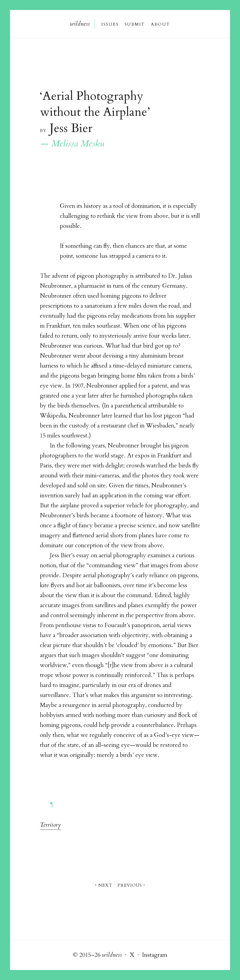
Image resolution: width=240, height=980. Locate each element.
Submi (135, 24)
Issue (110, 24)
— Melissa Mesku (72, 144)
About (160, 24)
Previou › (131, 885)
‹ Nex (103, 885)
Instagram (155, 955)
